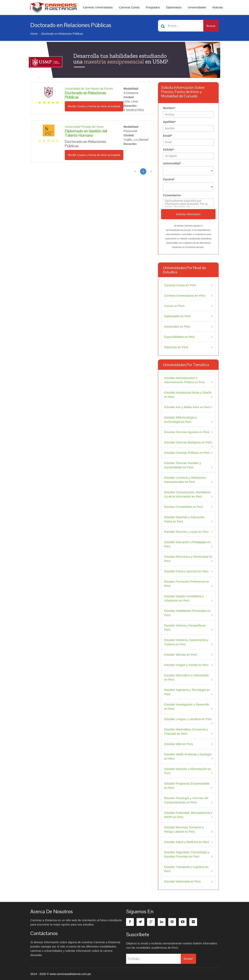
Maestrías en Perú (176, 347)
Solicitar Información (188, 214)
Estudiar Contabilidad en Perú (184, 507)
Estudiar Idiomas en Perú (181, 655)
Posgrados (153, 7)
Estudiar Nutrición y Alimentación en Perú (188, 771)
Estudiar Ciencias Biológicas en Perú (188, 442)
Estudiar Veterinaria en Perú (182, 881)
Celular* (169, 149)
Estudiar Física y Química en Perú (186, 571)
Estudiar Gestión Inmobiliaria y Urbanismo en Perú (184, 598)
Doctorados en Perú (177, 326)
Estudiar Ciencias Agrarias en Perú (187, 432)
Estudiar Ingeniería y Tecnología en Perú (187, 692)
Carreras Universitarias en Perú (185, 295)
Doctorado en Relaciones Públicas (62, 34)
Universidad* (172, 163)
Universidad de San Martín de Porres (89, 88)
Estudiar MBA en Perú (179, 744)
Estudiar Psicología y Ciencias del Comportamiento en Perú (186, 800)
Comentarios (172, 195)
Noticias (218, 7)
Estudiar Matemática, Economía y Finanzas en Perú (186, 731)
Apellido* (169, 122)
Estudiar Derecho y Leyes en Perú (186, 532)
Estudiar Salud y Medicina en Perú (187, 842)
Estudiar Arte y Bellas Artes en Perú (187, 407)
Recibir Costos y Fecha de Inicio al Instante (94, 106)
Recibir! (188, 959)
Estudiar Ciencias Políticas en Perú (187, 453)
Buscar (211, 26)
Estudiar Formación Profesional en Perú (187, 584)
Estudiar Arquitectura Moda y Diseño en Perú (188, 395)
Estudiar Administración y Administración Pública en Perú (184, 380)
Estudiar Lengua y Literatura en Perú (188, 719)
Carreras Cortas (129, 7)
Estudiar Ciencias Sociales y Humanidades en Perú (183, 465)
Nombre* (169, 108)
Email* (167, 136)
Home (34, 34)
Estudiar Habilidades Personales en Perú (187, 613)
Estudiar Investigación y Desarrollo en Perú (187, 707)
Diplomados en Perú (177, 316)
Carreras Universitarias (98, 7)
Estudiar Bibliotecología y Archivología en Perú (181, 420)
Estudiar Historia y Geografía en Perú (185, 627)
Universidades (197, 7)
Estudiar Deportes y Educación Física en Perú (184, 519)
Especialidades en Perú (180, 337)
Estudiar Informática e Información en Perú (186, 677)
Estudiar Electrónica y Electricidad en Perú (188, 559)
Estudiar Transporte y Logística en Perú (186, 869)
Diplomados (174, 7)
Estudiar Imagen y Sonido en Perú (186, 665)
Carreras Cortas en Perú (180, 285)
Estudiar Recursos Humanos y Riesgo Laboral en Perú (184, 829)
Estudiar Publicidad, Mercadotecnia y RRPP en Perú (188, 815)
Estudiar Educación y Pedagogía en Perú (187, 544)
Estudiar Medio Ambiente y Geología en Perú (188, 756)
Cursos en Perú (174, 306)
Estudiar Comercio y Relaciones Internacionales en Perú (185, 480)
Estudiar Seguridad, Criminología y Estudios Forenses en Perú (187, 854)
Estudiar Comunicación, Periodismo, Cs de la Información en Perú (188, 494)
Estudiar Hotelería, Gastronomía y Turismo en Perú (186, 642)
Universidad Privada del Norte (84, 127)
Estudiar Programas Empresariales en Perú (187, 786)
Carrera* (169, 179)
